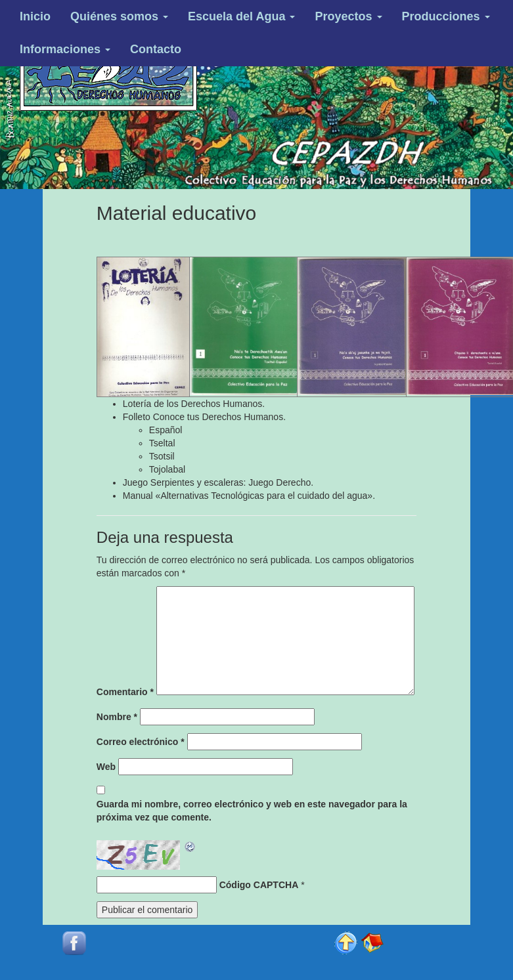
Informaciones (65, 49)
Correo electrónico (141, 742)
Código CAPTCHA (259, 885)
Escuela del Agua (241, 16)
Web (106, 767)
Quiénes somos (119, 16)
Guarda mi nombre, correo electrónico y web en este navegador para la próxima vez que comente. (252, 811)
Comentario (125, 692)
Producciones (446, 16)
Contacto (156, 49)
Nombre (117, 717)
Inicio (35, 16)
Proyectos (348, 16)
